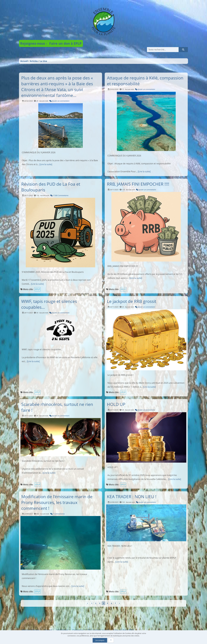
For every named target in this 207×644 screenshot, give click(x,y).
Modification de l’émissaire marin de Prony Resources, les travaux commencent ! (57, 502)
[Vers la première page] (87, 603)
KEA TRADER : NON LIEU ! (132, 496)
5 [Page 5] (108, 603)
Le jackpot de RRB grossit (132, 301)
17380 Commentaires (59, 195)
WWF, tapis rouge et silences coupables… (49, 304)
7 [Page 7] (116, 603)
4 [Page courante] (104, 603)
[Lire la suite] (46, 164)
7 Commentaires (58, 514)
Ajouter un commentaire (59, 101)
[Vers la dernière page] (120, 603)
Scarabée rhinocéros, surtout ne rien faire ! (57, 407)
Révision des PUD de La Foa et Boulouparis (51, 187)
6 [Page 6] (111, 603)
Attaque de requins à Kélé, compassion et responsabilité (145, 81)
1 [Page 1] (91, 603)
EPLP (38, 289)
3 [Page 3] (99, 603)
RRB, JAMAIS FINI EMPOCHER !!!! (138, 184)
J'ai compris (100, 640)
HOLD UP (116, 404)
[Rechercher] (183, 50)
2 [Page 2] (96, 603)
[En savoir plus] (111, 640)
